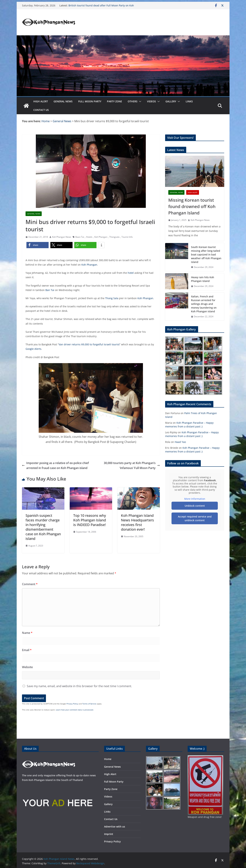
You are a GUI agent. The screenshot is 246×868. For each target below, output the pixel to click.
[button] (139, 101)
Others (133, 101)
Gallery (171, 101)
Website (27, 667)
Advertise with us (115, 827)
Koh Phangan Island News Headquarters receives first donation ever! (137, 522)
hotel (131, 273)
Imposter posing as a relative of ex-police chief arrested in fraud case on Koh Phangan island (55, 466)
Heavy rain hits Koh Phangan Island (203, 279)
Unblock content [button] (195, 506)
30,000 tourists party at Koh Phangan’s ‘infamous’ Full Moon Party (132, 466)
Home (108, 759)
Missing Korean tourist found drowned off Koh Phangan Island (192, 206)
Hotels (89, 237)
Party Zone (114, 101)
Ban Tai (50, 290)
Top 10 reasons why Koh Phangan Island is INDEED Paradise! (90, 520)
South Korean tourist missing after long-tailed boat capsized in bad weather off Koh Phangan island (206, 254)
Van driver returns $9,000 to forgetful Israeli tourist (89, 344)
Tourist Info (127, 237)
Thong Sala (112, 298)
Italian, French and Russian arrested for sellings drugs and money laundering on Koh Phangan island (204, 304)
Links (189, 101)
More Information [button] (195, 499)
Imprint (109, 834)
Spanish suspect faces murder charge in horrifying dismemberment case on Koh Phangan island (43, 527)
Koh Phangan (101, 237)
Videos (151, 101)
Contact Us (41, 110)
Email (27, 650)
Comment (30, 584)
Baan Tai (80, 237)
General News (63, 101)
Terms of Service (89, 704)
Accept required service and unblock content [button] (195, 518)
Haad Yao (180, 442)
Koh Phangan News (62, 237)
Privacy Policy (72, 704)
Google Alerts (33, 349)
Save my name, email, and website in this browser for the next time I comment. (79, 686)
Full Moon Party (90, 101)
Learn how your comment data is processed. (75, 710)
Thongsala (114, 237)
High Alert (41, 101)
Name (27, 633)
